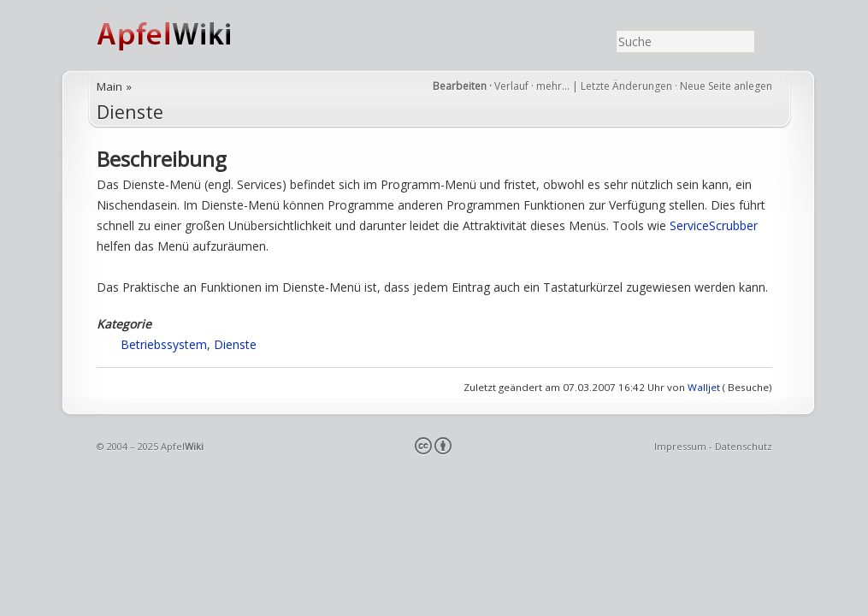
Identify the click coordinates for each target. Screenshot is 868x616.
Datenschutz (744, 446)
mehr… (554, 86)
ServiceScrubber (714, 225)
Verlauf (511, 86)
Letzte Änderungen (626, 86)
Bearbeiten (460, 86)
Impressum (680, 446)
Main (109, 86)
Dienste (130, 112)
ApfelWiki (182, 36)
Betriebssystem (164, 344)
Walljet (704, 387)
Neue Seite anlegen (726, 86)
